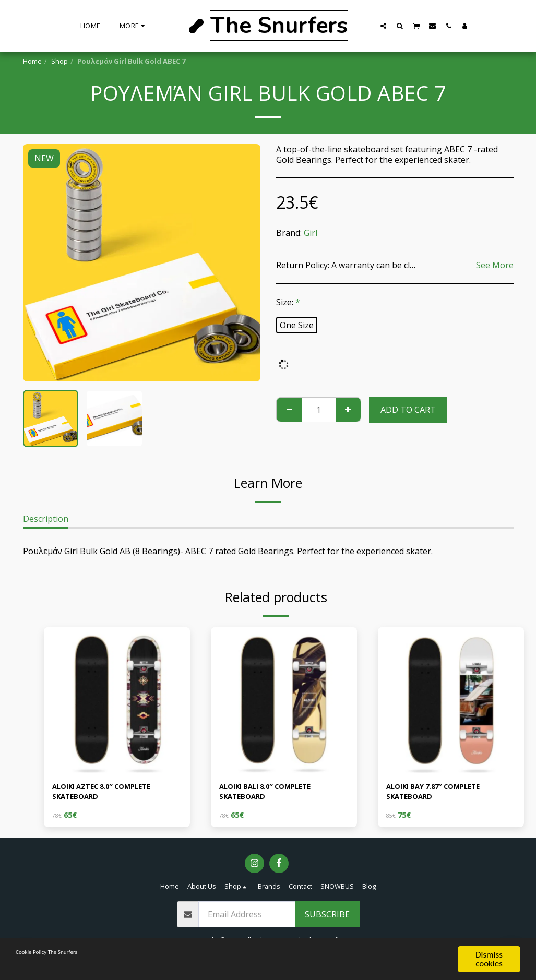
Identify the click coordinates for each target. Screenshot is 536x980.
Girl (311, 233)
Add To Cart (408, 410)
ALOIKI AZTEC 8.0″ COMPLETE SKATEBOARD (112, 794)
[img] (117, 700)
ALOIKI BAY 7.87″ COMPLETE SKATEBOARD (444, 794)
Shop (59, 61)
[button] (383, 26)
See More (495, 265)
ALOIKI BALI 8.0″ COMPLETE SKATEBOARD (275, 794)
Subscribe (327, 919)
